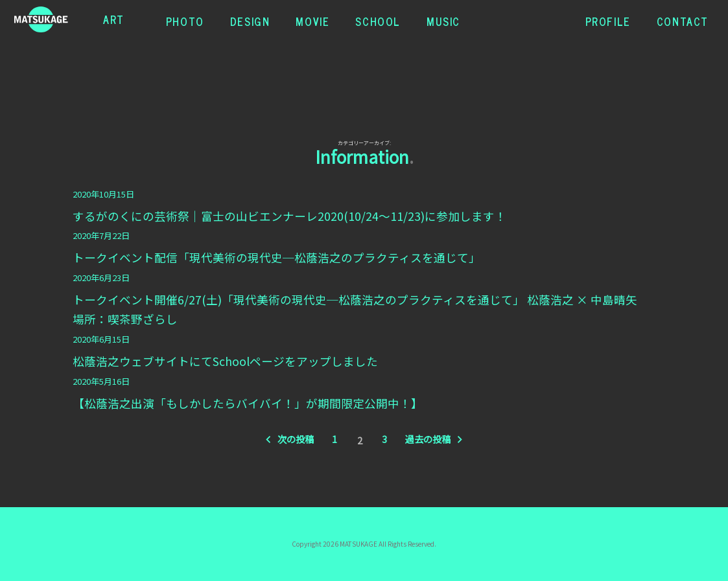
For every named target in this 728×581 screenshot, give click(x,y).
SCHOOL (378, 19)
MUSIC (443, 19)
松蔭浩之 (54, 19)
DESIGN (250, 19)
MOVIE (312, 19)
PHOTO (185, 19)
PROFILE (608, 19)
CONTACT (683, 19)
